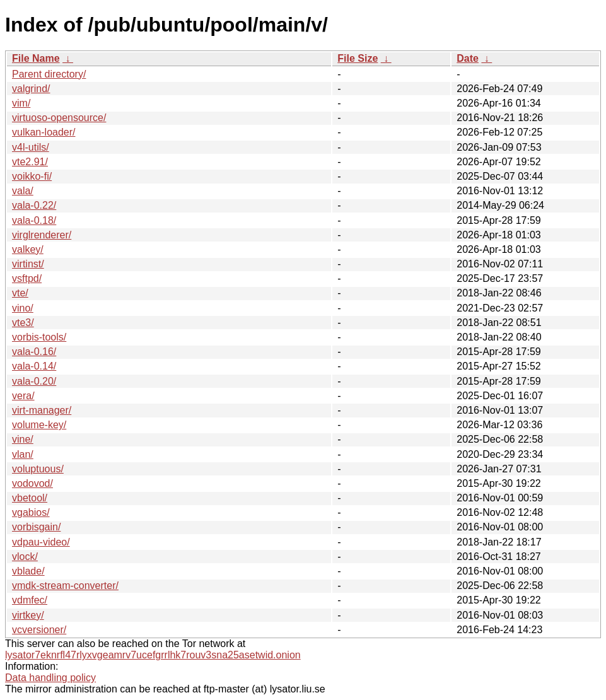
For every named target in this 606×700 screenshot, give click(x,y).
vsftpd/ (27, 278)
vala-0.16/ (34, 352)
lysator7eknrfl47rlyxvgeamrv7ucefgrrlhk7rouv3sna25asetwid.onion (153, 655)
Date (468, 58)
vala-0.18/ (34, 220)
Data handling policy (50, 678)
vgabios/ (31, 512)
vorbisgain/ (36, 527)
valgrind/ (31, 89)
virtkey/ (28, 615)
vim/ (21, 103)
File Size (358, 58)
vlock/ (25, 557)
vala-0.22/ (34, 205)
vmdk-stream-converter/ (65, 586)
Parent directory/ (49, 74)
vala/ (23, 191)
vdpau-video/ (41, 542)
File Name (36, 58)
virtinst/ (28, 264)
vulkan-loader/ (44, 132)
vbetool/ (30, 498)
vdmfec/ (30, 600)
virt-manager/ (42, 410)
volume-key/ (39, 425)
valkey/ (28, 249)
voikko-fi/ (32, 176)
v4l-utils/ (31, 147)
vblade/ (28, 571)
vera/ (23, 396)
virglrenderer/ (42, 235)
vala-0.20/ (34, 381)
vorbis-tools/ (39, 337)
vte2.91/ (30, 162)
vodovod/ (32, 483)
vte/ (20, 293)
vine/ (23, 439)
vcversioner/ (39, 630)
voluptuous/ (38, 469)
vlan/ (23, 454)
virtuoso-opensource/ (59, 118)
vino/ (23, 308)
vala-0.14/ (34, 366)
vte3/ (23, 323)
